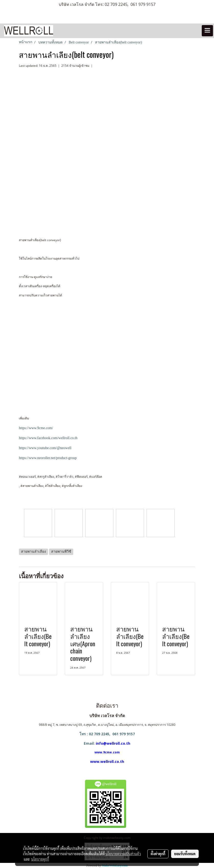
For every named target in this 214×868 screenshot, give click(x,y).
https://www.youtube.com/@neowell (45, 448)
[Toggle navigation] (207, 31)
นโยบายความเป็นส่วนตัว (123, 854)
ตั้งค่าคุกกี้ (158, 854)
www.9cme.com (107, 752)
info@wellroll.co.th (113, 743)
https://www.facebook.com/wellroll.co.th (48, 438)
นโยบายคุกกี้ (40, 859)
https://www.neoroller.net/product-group (48, 458)
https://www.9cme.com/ (36, 428)
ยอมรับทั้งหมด (185, 854)
